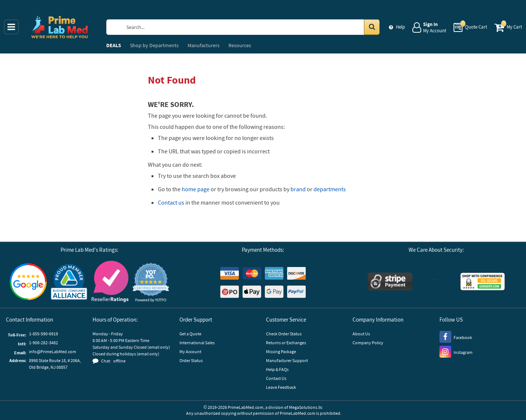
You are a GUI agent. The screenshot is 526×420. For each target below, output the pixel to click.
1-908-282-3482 (43, 343)
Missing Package (281, 351)
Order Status (191, 360)
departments (330, 189)
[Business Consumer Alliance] (69, 282)
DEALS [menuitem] (114, 45)
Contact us (171, 202)
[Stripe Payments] (390, 282)
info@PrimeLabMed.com (53, 351)
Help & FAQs (277, 369)
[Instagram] (456, 351)
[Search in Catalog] (372, 27)
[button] (151, 282)
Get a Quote (190, 334)
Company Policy (368, 343)
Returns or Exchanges (286, 343)
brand (298, 189)
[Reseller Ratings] (110, 282)
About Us (361, 334)
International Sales (197, 343)
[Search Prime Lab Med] (250, 27)
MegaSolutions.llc (306, 407)
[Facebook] (456, 336)
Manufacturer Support (287, 360)
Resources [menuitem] (240, 45)
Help (400, 27)
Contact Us (276, 378)
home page (196, 189)
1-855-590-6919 (43, 334)
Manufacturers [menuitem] (204, 45)
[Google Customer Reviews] (28, 283)
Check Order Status (284, 334)
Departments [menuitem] (154, 45)
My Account (190, 351)
